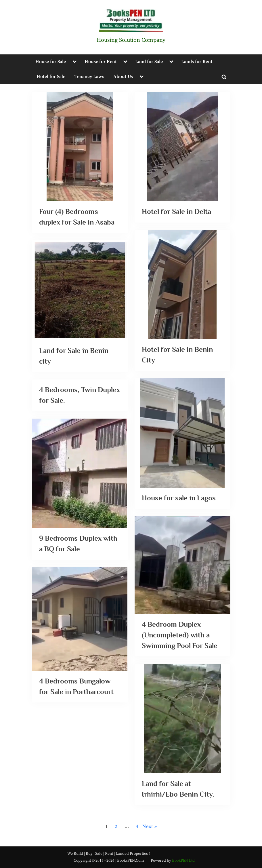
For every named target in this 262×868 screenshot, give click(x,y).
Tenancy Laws (89, 77)
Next (148, 827)
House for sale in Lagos (179, 498)
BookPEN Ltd (183, 861)
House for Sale (51, 62)
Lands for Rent (197, 62)
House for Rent (101, 62)
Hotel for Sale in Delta (177, 212)
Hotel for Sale (51, 77)
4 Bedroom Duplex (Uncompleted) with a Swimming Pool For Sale (180, 635)
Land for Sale (149, 62)
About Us (123, 77)
